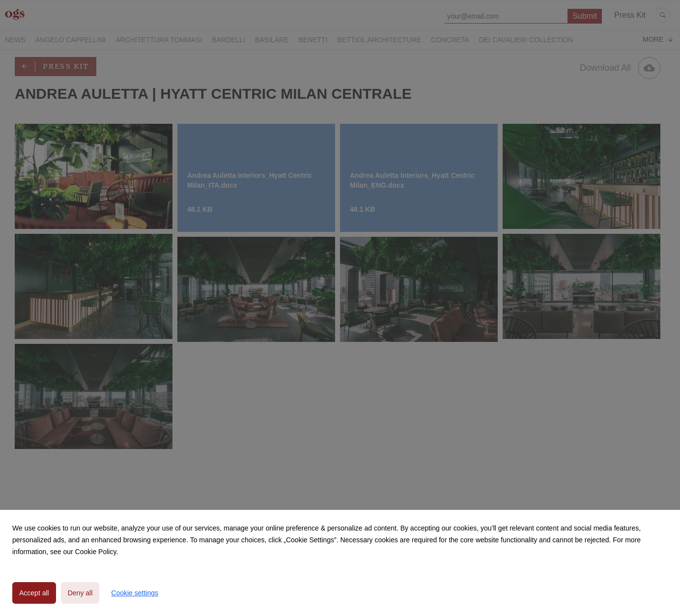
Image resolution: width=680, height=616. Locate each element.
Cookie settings (135, 593)
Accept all (34, 593)
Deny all (80, 593)
